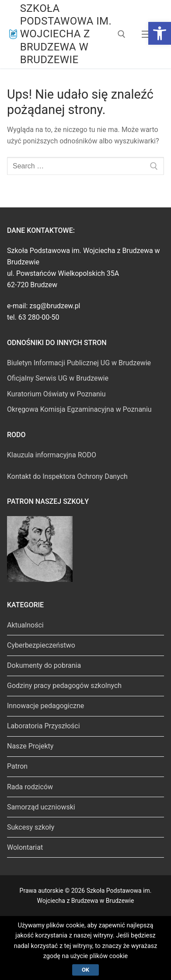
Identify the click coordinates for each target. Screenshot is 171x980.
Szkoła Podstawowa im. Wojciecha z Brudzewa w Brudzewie (66, 34)
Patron (17, 766)
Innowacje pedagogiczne (45, 706)
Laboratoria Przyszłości (44, 726)
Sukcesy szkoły (31, 827)
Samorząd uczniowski (41, 807)
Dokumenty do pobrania (44, 665)
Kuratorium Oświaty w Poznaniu (56, 394)
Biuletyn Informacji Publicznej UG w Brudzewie (79, 363)
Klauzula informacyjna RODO (52, 455)
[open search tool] (122, 34)
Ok (85, 970)
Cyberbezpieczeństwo (41, 645)
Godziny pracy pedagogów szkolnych (64, 686)
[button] (160, 33)
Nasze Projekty (30, 746)
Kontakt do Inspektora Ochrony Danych (67, 476)
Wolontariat (25, 847)
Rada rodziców (30, 787)
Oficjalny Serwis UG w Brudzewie (58, 378)
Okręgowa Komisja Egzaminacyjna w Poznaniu (79, 409)
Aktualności (25, 625)
